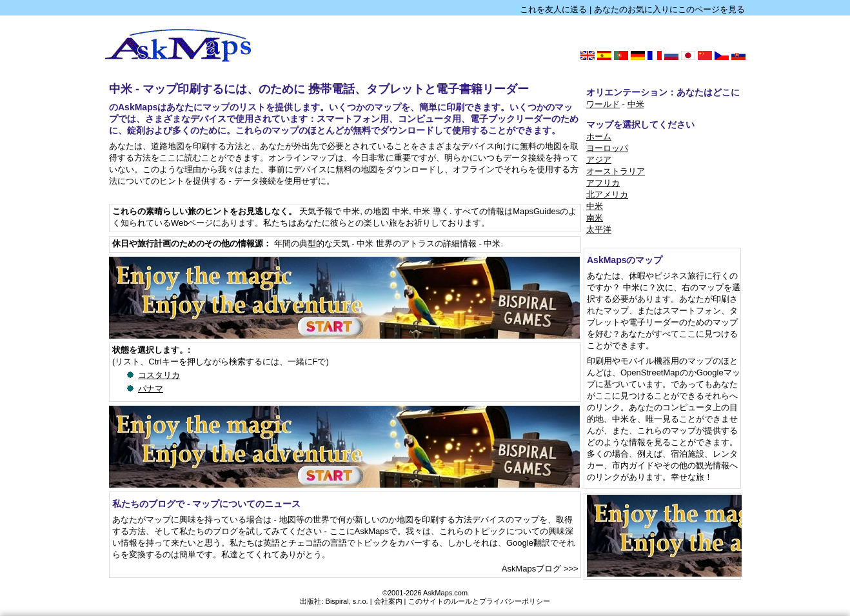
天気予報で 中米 (330, 211)
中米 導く (431, 211)
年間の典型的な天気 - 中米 (324, 243)
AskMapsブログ (531, 569)
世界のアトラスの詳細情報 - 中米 (439, 243)
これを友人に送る (553, 9)
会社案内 (388, 601)
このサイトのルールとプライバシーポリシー (479, 601)
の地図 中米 (387, 211)
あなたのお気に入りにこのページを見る (669, 9)
